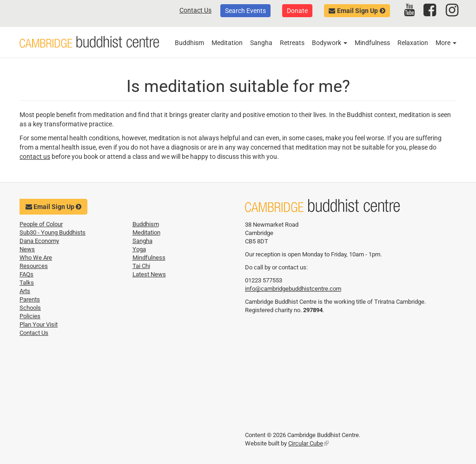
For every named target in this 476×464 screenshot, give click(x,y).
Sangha (261, 43)
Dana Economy (39, 241)
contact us (35, 157)
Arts (25, 291)
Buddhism (189, 43)
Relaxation (413, 43)
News (27, 249)
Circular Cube (308, 443)
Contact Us (195, 10)
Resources (34, 266)
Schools (30, 308)
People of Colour (41, 224)
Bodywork (330, 43)
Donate (297, 11)
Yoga (139, 249)
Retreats (292, 43)
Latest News (149, 274)
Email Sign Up (357, 11)
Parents (30, 299)
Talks (27, 283)
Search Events (245, 11)
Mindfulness (372, 43)
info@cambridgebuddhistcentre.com (293, 289)
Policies (30, 316)
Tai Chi (141, 266)
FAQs (26, 274)
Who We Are (36, 258)
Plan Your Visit (39, 324)
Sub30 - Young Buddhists (53, 232)
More (446, 43)
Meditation (227, 43)
